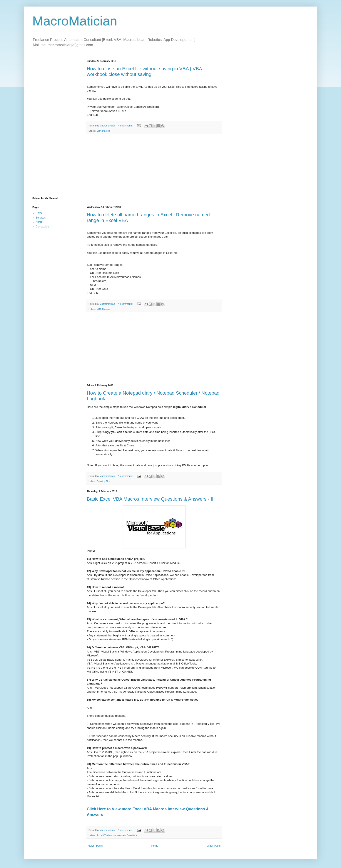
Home (155, 846)
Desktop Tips (104, 481)
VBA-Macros (103, 131)
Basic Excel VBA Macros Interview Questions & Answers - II (150, 499)
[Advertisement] (154, 170)
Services (41, 218)
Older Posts (214, 846)
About (39, 222)
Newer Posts (95, 846)
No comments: (126, 126)
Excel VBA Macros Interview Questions (117, 835)
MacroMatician (75, 21)
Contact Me (42, 227)
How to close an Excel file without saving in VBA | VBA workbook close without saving (144, 71)
